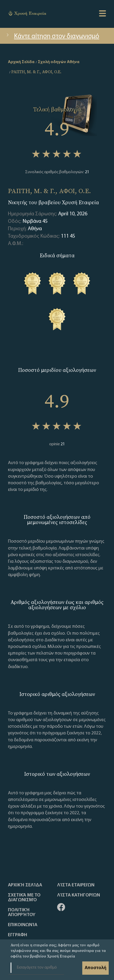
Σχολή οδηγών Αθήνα (59, 62)
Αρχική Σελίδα (25, 885)
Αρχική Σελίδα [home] (21, 62)
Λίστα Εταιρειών (76, 885)
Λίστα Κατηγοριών (79, 895)
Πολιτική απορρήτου (22, 913)
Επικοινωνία (23, 925)
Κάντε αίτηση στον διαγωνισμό (52, 36)
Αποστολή (95, 968)
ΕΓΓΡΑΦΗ (18, 935)
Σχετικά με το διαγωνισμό (24, 898)
